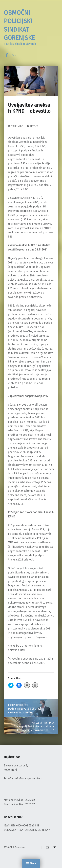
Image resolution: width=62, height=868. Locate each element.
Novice (34, 126)
